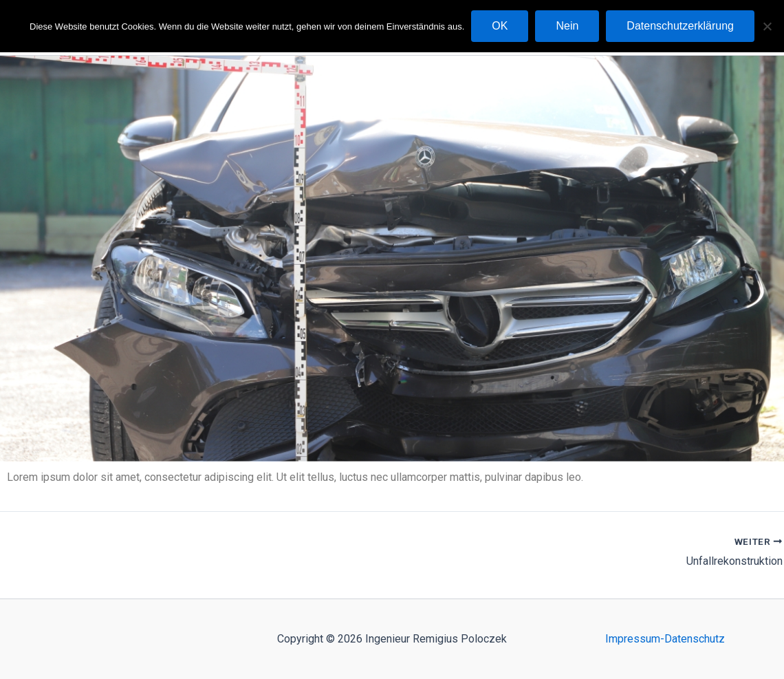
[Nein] (767, 26)
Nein (567, 26)
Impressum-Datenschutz (665, 639)
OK (500, 26)
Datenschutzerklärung (680, 26)
